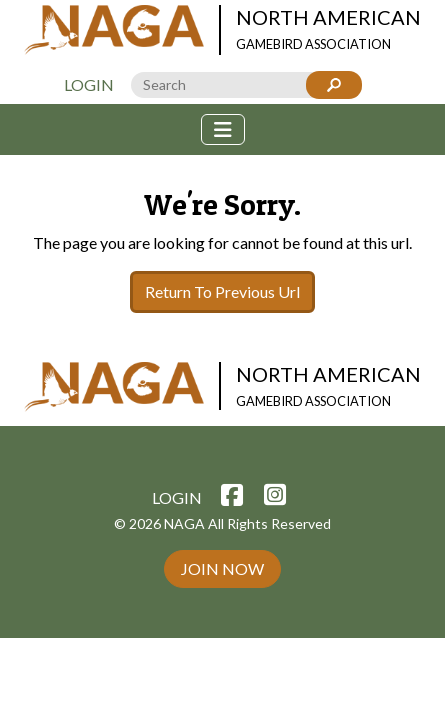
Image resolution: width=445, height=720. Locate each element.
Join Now (222, 568)
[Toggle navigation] (223, 129)
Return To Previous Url (222, 291)
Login (89, 84)
